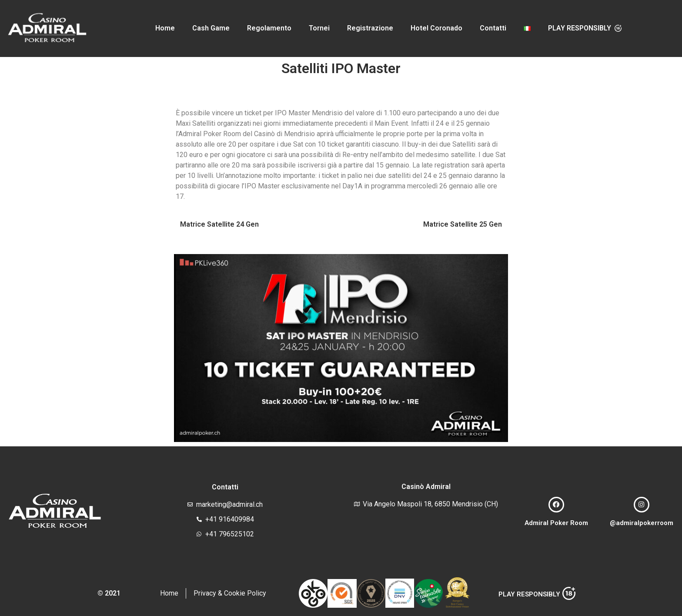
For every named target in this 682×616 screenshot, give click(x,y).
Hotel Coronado (436, 28)
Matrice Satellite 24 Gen (219, 224)
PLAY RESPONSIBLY (529, 594)
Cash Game (211, 28)
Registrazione (370, 28)
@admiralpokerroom (642, 523)
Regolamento (269, 28)
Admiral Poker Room (556, 523)
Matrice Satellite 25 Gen (463, 224)
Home (165, 28)
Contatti (493, 28)
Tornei (319, 28)
